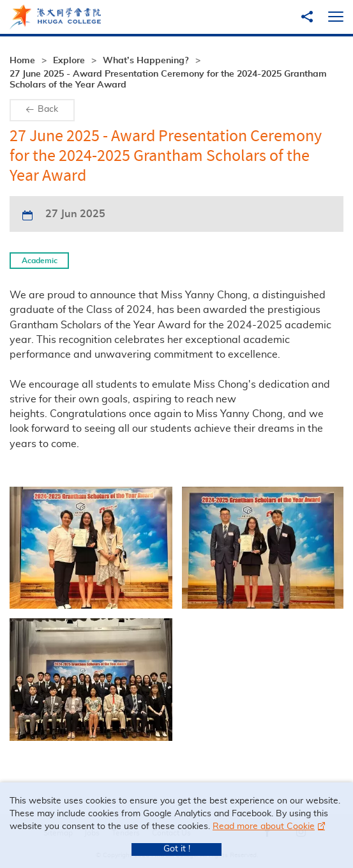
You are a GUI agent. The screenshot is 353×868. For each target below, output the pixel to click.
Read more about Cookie (264, 826)
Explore (69, 61)
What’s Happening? (146, 61)
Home (22, 61)
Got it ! (177, 849)
